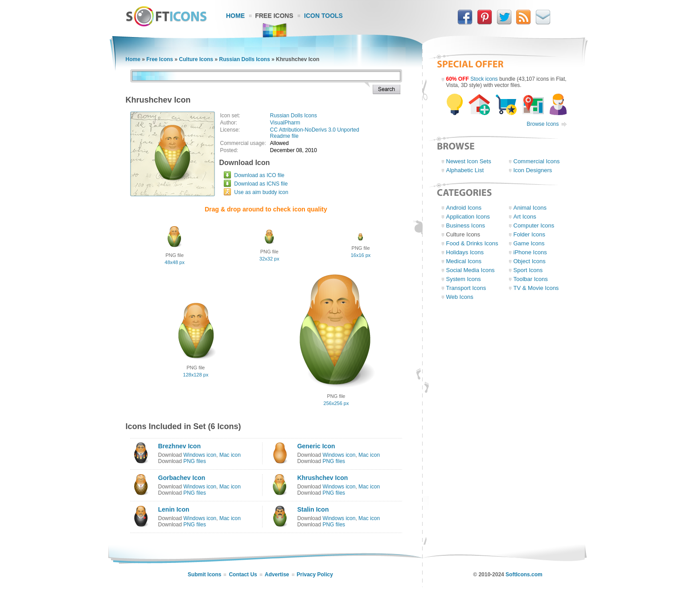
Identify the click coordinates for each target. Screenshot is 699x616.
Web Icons (460, 297)
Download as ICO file (259, 175)
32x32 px (269, 259)
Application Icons (468, 217)
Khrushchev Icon (323, 478)
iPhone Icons (530, 252)
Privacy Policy (315, 575)
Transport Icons (466, 288)
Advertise (277, 575)
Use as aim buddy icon (261, 192)
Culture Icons (196, 59)
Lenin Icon (174, 509)
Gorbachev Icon (182, 478)
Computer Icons (534, 225)
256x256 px (336, 403)
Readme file (284, 136)
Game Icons (529, 243)
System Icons (464, 279)
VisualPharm (285, 123)
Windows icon (200, 455)
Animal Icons (530, 208)
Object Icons (530, 261)
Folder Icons (530, 234)
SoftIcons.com (524, 575)
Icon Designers (533, 170)
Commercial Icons (537, 161)
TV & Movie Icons (536, 288)
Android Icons (464, 208)
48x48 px (175, 262)
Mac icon (230, 455)
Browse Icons (543, 124)
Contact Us (243, 575)
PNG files (195, 461)
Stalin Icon (313, 509)
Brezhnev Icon (180, 446)
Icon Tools (323, 16)
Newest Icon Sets (469, 161)
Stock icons (484, 79)
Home (235, 16)
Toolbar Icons (531, 279)
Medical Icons (464, 261)
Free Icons (274, 16)
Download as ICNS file (261, 184)
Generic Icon (316, 446)
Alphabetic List (465, 170)
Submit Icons (204, 575)
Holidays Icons (465, 252)
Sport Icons (528, 270)
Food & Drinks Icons (472, 243)
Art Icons (525, 217)
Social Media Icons (471, 270)
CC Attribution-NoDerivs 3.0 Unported (315, 130)
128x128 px (196, 375)
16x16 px (361, 255)
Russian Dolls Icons (245, 59)
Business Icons (466, 225)
